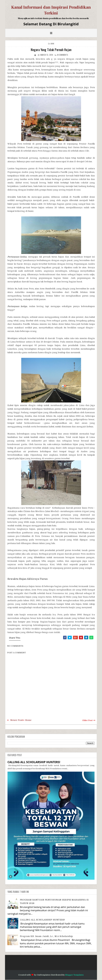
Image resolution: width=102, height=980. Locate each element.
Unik (52, 44)
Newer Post (16, 720)
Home (28, 720)
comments (63, 55)
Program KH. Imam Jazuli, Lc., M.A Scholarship (46, 936)
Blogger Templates (74, 975)
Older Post (87, 720)
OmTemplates (44, 975)
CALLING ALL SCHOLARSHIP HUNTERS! (34, 762)
